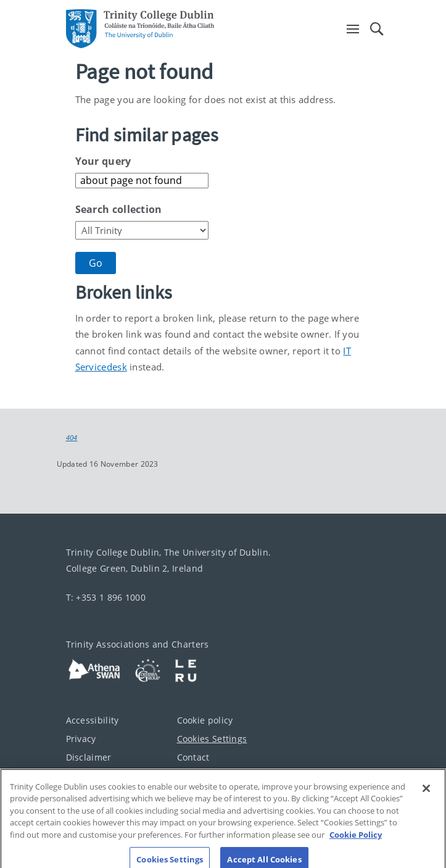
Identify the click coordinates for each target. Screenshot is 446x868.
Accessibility (93, 720)
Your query (103, 161)
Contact (193, 757)
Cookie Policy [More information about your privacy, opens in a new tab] (356, 841)
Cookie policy (205, 720)
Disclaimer (89, 757)
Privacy (81, 739)
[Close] (426, 795)
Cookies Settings (212, 739)
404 (72, 438)
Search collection (119, 209)
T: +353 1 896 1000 (106, 597)
